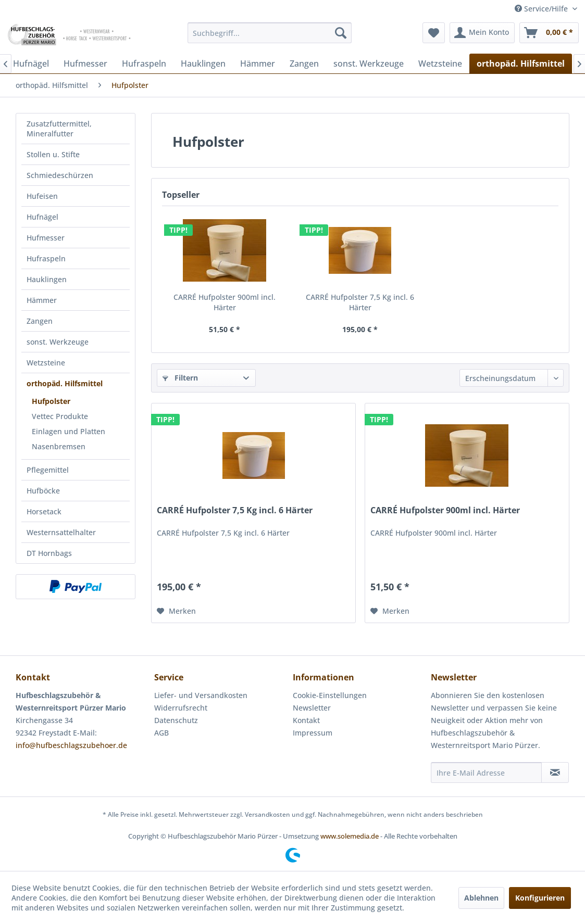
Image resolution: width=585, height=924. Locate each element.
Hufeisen (42, 196)
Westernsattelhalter (61, 532)
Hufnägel (42, 217)
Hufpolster (51, 401)
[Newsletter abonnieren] (555, 773)
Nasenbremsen (59, 446)
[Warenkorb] (549, 33)
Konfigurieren (540, 898)
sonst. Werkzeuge (58, 342)
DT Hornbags (49, 553)
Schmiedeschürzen (60, 175)
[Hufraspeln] (144, 64)
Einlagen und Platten (69, 431)
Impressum (313, 733)
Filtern (180, 378)
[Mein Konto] (482, 33)
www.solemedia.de (350, 836)
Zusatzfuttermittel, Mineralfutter (59, 129)
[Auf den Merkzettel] (176, 611)
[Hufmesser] (85, 64)
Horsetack (44, 511)
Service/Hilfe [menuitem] (542, 9)
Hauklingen (47, 279)
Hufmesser (46, 238)
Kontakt (306, 720)
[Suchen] (341, 33)
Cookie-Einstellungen (330, 695)
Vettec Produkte (60, 416)
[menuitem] (269, 33)
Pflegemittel (48, 470)
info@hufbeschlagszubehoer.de (71, 745)
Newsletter (312, 708)
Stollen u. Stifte (53, 154)
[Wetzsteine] (440, 64)
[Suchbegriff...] (269, 33)
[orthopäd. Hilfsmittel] (521, 64)
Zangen (40, 321)
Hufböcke (43, 491)
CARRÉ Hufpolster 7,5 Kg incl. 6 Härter (360, 302)
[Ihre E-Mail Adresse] (486, 773)
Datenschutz (176, 720)
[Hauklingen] (203, 64)
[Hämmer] (258, 64)
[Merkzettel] (434, 33)
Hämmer (42, 300)
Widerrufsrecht (181, 708)
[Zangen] (304, 64)
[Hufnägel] (31, 64)
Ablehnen (481, 898)
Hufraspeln (46, 258)
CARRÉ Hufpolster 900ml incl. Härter (225, 302)
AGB (161, 733)
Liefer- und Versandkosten (201, 695)
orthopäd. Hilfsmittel (65, 383)
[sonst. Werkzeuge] (369, 64)
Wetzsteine (46, 363)
